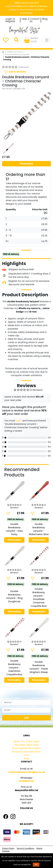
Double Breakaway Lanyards (17, 54)
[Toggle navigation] (47, 40)
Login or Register (10, 20)
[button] (6, 117)
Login (19, 421)
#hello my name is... (16, 52)
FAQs (27, 755)
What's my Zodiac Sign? (26, 741)
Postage (6, 851)
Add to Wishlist (15, 72)
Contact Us (35, 20)
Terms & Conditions (25, 848)
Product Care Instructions (26, 752)
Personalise (27, 164)
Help (24, 19)
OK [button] (36, 865)
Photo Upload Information (26, 748)
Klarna (39, 848)
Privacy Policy (8, 848)
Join (26, 718)
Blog (45, 19)
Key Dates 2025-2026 (26, 745)
